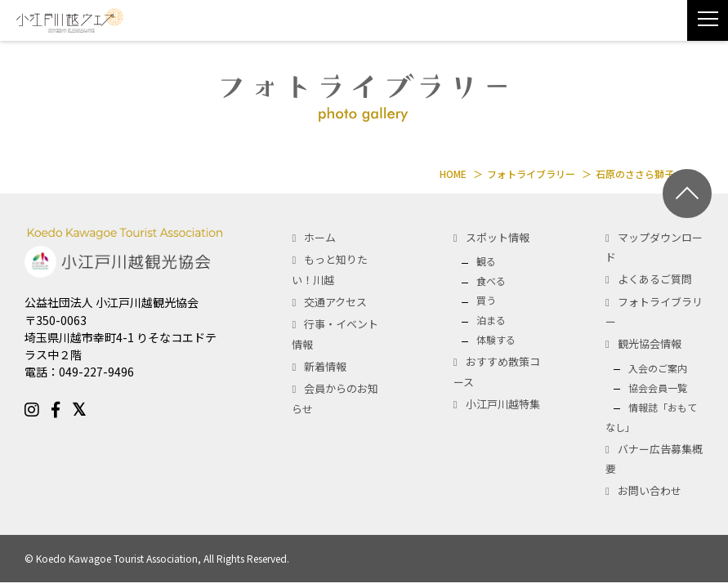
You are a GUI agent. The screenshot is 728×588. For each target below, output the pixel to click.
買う (486, 300)
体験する (496, 339)
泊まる (491, 320)
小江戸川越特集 (503, 404)
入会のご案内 (658, 368)
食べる (491, 281)
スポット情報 (498, 237)
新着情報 (325, 366)
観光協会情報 (650, 343)
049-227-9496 (96, 372)
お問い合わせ (650, 490)
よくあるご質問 (655, 279)
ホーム (320, 237)
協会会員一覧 (658, 388)
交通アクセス (335, 302)
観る (486, 261)
